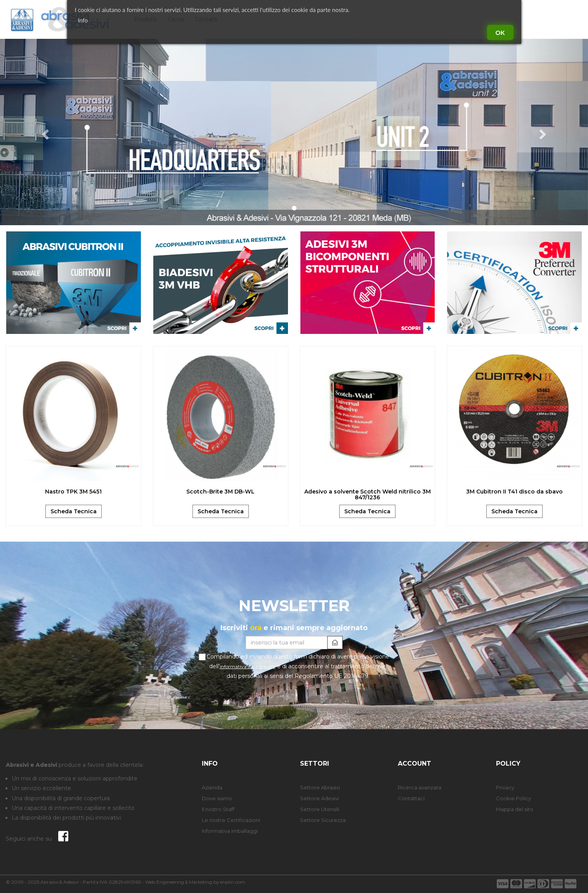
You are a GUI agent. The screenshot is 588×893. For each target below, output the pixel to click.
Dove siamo (217, 798)
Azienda (212, 787)
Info (83, 20)
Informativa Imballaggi (230, 831)
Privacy (505, 787)
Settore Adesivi (319, 798)
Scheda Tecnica (74, 511)
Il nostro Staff (218, 809)
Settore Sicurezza (323, 820)
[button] (44, 132)
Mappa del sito (515, 809)
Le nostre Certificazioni (231, 820)
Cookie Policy (513, 798)
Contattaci (411, 798)
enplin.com (233, 882)
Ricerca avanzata (420, 787)
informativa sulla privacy (248, 666)
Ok (500, 32)
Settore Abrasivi (320, 787)
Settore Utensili (320, 809)
